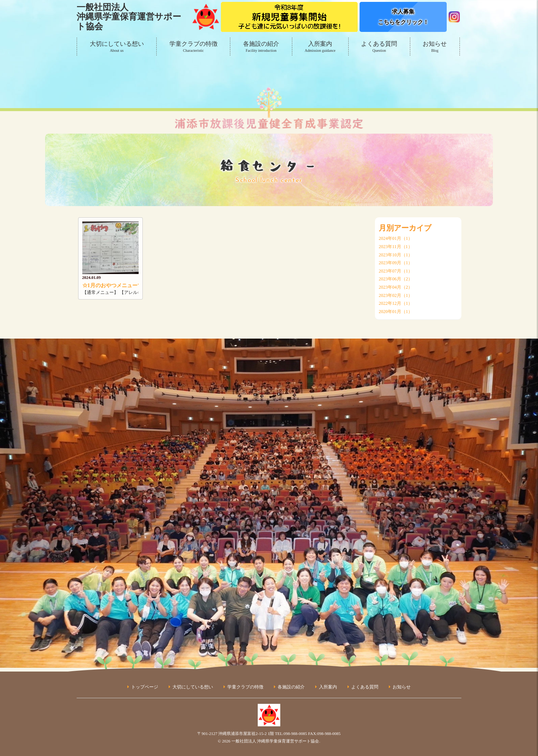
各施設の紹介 (261, 47)
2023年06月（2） (396, 279)
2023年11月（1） (396, 247)
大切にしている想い (117, 47)
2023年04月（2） (396, 287)
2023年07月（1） (396, 271)
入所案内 (320, 47)
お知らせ (435, 47)
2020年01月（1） (396, 312)
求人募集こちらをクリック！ (403, 17)
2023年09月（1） (396, 263)
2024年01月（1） (396, 238)
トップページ (145, 687)
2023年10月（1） (396, 255)
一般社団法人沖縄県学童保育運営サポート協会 (129, 17)
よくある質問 (379, 47)
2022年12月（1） (396, 303)
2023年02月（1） (396, 295)
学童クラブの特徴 (193, 47)
